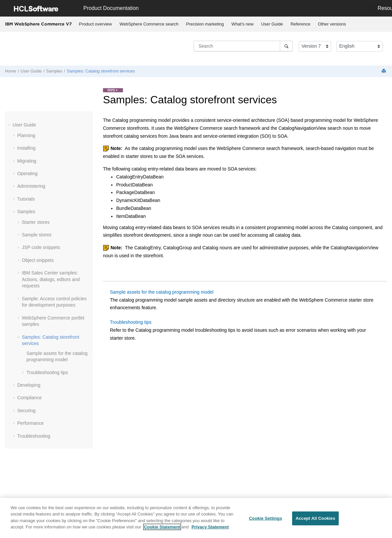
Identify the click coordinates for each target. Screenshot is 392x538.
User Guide (272, 24)
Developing (29, 385)
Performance (30, 423)
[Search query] (243, 46)
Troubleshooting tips (47, 372)
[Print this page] (384, 71)
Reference (300, 24)
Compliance (29, 398)
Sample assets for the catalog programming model (162, 292)
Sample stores (37, 235)
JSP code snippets (41, 247)
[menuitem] (95, 24)
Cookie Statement (162, 527)
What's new (243, 24)
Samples (54, 71)
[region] (196, 518)
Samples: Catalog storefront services (101, 71)
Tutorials (26, 199)
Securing (26, 411)
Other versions (332, 24)
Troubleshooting (34, 436)
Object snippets (38, 260)
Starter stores (36, 222)
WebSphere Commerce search (149, 24)
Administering (31, 186)
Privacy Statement (210, 527)
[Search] (286, 46)
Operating (27, 173)
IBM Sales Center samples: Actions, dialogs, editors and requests (51, 279)
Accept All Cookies (316, 518)
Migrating (27, 161)
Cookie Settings (266, 518)
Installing (26, 148)
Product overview (96, 24)
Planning (26, 135)
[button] (10, 125)
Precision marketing (205, 24)
